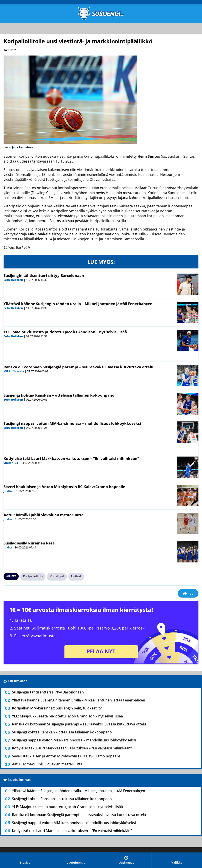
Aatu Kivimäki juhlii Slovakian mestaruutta (44, 515)
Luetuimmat (19, 780)
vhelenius (11, 463)
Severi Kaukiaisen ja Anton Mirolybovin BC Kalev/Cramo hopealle (64, 487)
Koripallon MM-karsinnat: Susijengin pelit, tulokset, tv (57, 708)
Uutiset (76, 576)
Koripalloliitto (33, 576)
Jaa (188, 593)
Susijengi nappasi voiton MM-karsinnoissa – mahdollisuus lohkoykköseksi (72, 423)
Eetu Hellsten (13, 280)
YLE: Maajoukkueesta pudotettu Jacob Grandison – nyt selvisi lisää (65, 332)
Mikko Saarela (14, 371)
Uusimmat (18, 681)
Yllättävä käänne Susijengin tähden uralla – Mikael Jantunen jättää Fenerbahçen (78, 304)
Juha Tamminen (23, 147)
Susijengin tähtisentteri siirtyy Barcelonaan (44, 275)
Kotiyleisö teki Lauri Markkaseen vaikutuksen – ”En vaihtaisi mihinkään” (71, 458)
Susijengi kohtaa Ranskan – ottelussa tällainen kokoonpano (59, 395)
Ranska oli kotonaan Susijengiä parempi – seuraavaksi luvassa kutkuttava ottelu (78, 367)
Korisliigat (57, 576)
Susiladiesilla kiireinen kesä (29, 543)
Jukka (8, 491)
